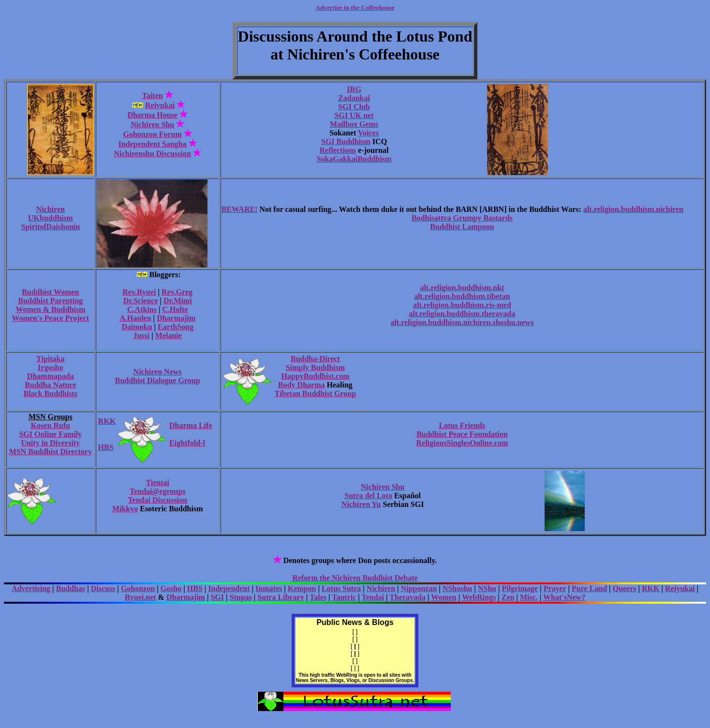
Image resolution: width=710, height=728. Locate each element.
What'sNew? (564, 597)
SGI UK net (354, 115)
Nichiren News (158, 372)
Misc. (529, 597)
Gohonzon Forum (153, 134)
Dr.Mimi (178, 301)
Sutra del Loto (368, 496)
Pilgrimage (520, 588)
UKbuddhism (51, 218)
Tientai (157, 483)
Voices (368, 133)
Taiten (153, 96)
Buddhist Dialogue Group (158, 380)
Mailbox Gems (354, 124)
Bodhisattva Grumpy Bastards (462, 218)
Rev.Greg (177, 292)
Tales (318, 597)
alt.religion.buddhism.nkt (462, 288)
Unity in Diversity (50, 443)
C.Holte (175, 309)
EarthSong (176, 327)
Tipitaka (50, 359)
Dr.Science (141, 301)
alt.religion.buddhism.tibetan (462, 296)
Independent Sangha (153, 144)
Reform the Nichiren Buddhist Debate (355, 578)
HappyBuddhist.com (315, 376)
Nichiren (51, 209)
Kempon (302, 588)
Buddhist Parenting (51, 301)
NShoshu (457, 588)
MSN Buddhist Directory (51, 452)
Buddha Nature (50, 385)
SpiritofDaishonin (50, 227)
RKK (107, 421)
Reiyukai (160, 105)
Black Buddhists (50, 394)
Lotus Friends (462, 425)
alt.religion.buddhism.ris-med (462, 305)
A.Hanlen (135, 318)
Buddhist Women (50, 292)
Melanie (169, 335)
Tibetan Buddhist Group (315, 394)
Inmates (269, 588)
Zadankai (354, 98)
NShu (487, 588)
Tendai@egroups (157, 491)
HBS (106, 447)
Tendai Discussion (157, 500)
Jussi (141, 335)
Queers (625, 588)
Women (444, 597)
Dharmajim (176, 318)
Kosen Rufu (51, 425)
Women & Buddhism (50, 309)
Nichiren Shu (152, 125)
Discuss (103, 588)
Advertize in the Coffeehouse (355, 7)
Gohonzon (138, 588)
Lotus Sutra (341, 588)
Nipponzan (419, 588)
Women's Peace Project (50, 318)
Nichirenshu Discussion (153, 154)
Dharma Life (191, 425)
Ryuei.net (141, 597)
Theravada (407, 597)
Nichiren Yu (361, 504)
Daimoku (137, 327)
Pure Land (589, 588)
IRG (354, 89)
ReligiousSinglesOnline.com (462, 443)
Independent (229, 588)
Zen (508, 597)
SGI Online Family (50, 434)
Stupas (241, 597)
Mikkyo (125, 509)
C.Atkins (142, 309)
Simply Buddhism (315, 367)
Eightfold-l (187, 443)
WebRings (479, 597)
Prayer (555, 588)
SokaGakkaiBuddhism (354, 159)
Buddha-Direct (315, 359)
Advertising (31, 588)
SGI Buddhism (346, 141)
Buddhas (71, 588)
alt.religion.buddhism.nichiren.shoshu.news (462, 322)
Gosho (171, 588)
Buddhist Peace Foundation (462, 434)
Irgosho (50, 367)
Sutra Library (281, 597)
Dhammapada (51, 376)
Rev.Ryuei (139, 292)
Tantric (344, 597)
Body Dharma (301, 385)
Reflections (338, 150)
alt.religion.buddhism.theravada (462, 314)
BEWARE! (240, 209)
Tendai (373, 597)
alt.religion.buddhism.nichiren (633, 209)
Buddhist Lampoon (462, 227)
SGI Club (354, 107)
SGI (217, 597)
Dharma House (152, 115)
